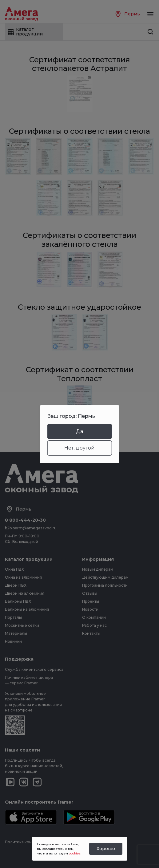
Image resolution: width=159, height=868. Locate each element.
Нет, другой (79, 448)
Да (79, 431)
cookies (75, 853)
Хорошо (106, 849)
